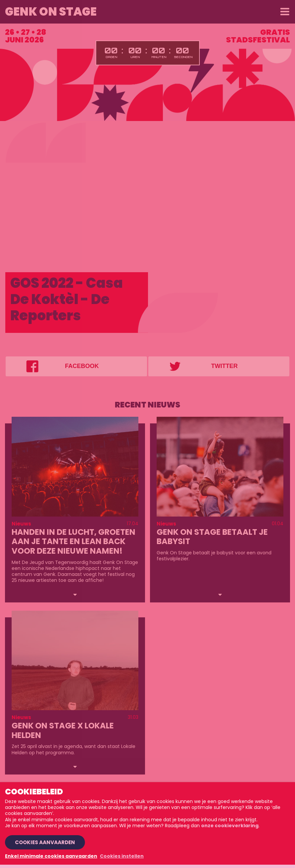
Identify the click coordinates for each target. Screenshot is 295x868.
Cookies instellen (122, 856)
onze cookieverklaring (230, 826)
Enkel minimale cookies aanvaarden (51, 856)
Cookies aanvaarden (45, 842)
